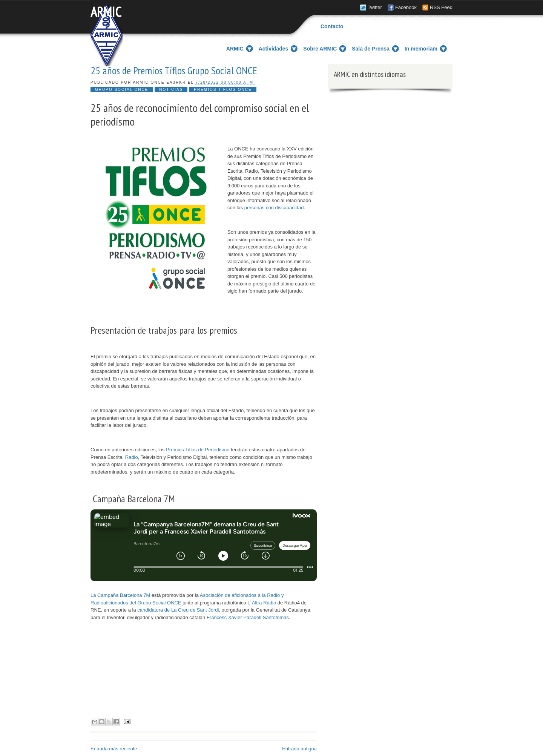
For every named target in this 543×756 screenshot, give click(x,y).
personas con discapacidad (274, 208)
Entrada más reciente (114, 749)
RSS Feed (441, 7)
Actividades (274, 49)
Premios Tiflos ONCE (223, 90)
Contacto (332, 26)
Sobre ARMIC (320, 49)
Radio (132, 457)
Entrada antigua (299, 749)
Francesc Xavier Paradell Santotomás (248, 617)
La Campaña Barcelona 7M (120, 595)
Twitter (375, 7)
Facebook (406, 7)
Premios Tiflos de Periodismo (198, 450)
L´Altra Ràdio (262, 603)
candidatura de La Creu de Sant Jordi (178, 610)
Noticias (171, 90)
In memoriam (421, 49)
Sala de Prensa (371, 49)
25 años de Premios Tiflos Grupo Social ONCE (174, 71)
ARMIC (106, 12)
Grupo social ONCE (122, 90)
